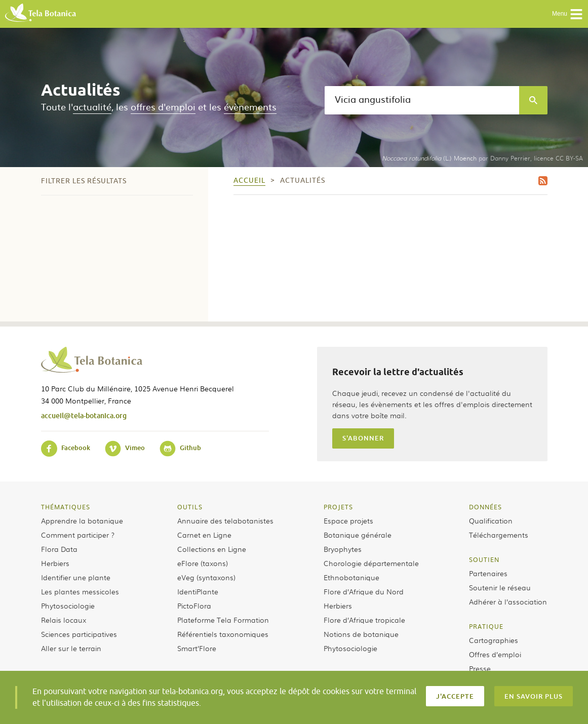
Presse (480, 668)
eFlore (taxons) (203, 563)
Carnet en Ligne (204, 535)
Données (485, 507)
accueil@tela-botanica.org (84, 415)
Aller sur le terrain (71, 648)
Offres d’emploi (495, 654)
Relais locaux (64, 620)
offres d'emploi (163, 107)
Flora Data (59, 549)
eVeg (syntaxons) (206, 577)
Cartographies (494, 640)
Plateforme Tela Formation (223, 620)
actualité (92, 107)
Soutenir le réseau (500, 587)
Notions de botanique (361, 634)
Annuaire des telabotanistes (225, 520)
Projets (338, 507)
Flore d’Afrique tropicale (364, 620)
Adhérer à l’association (508, 601)
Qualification (491, 520)
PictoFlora (194, 606)
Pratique (486, 626)
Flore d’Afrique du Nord (364, 591)
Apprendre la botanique (82, 520)
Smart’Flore (197, 648)
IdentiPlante (198, 591)
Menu (567, 14)
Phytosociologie (68, 606)
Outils (190, 507)
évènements (250, 107)
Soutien (484, 559)
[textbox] (422, 100)
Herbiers (55, 563)
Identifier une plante (76, 577)
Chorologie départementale (371, 563)
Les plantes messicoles (80, 591)
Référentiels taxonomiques (223, 634)
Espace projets (348, 520)
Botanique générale (358, 535)
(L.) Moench (429, 158)
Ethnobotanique (351, 577)
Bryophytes (343, 549)
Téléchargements (499, 535)
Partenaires (488, 573)
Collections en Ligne (212, 549)
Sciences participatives (79, 634)
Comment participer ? (78, 535)
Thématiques (66, 507)
